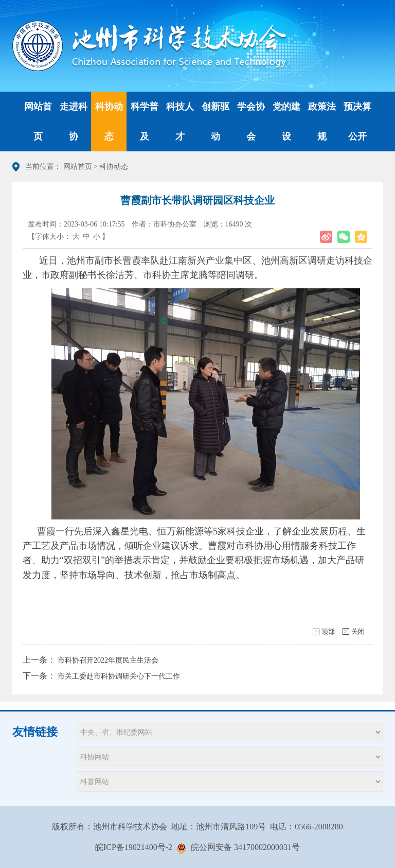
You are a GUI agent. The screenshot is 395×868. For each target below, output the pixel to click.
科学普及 (145, 121)
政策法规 (322, 121)
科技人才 (180, 121)
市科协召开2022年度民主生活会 (108, 660)
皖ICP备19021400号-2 (134, 847)
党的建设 (286, 121)
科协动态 (109, 121)
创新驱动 (216, 121)
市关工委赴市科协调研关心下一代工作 (119, 676)
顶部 (328, 631)
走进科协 (74, 121)
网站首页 (38, 121)
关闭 (358, 631)
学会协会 (251, 121)
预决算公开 (357, 121)
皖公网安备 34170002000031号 (245, 847)
